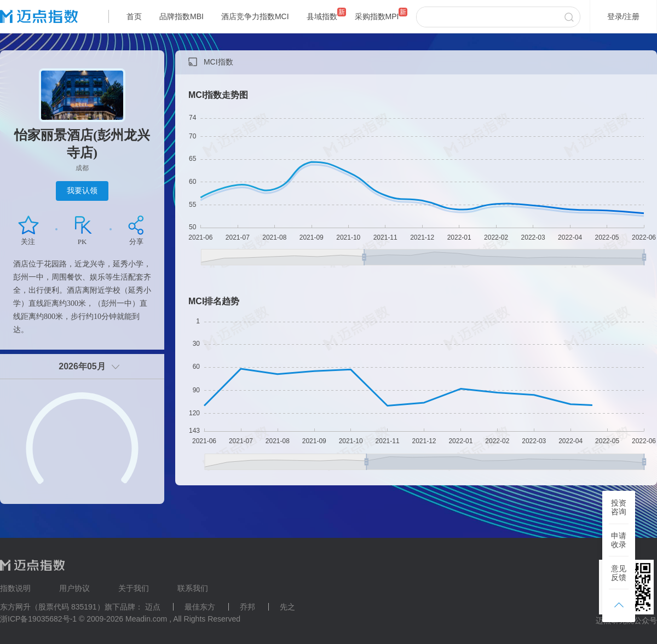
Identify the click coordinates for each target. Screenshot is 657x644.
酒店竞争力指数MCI (255, 16)
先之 (287, 607)
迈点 (153, 607)
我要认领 (82, 190)
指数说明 (15, 588)
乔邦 (247, 607)
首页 (134, 16)
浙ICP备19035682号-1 (38, 619)
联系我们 (193, 588)
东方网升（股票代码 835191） (52, 607)
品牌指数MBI (181, 16)
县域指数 (322, 16)
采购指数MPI (377, 16)
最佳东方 (200, 607)
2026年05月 (82, 366)
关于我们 (134, 588)
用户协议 (74, 588)
